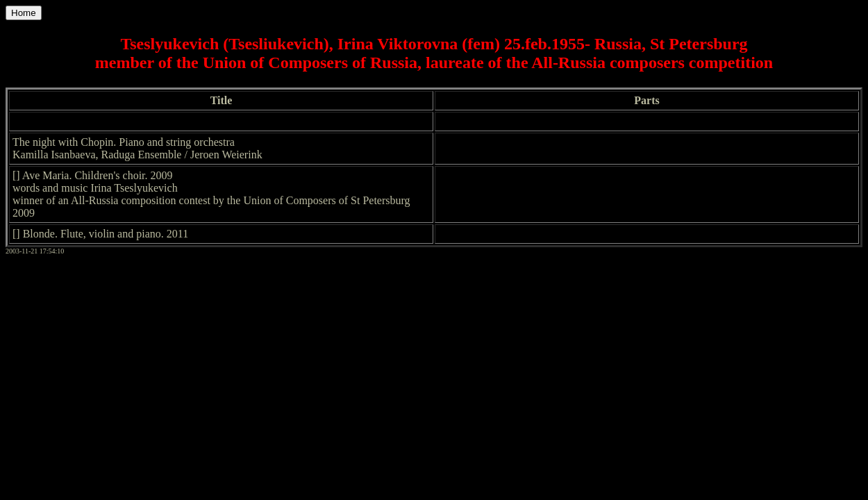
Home (24, 13)
